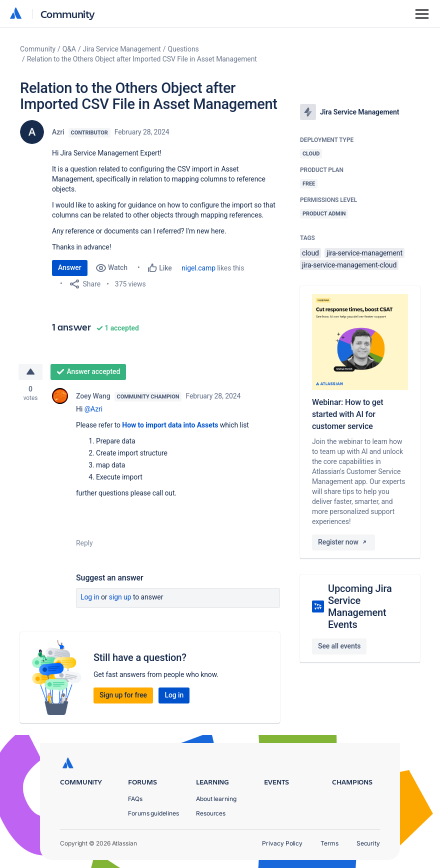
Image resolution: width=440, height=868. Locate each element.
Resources (211, 813)
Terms (329, 843)
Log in (90, 597)
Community (68, 14)
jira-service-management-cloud (349, 265)
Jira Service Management (122, 49)
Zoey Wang (93, 396)
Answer (70, 267)
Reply (84, 543)
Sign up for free (123, 695)
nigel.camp (198, 268)
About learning (216, 799)
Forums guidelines (153, 813)
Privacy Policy (282, 843)
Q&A (69, 49)
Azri (58, 132)
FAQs (135, 799)
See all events (339, 646)
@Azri (93, 409)
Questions (183, 49)
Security (368, 843)
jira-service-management (364, 253)
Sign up (120, 597)
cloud (310, 253)
